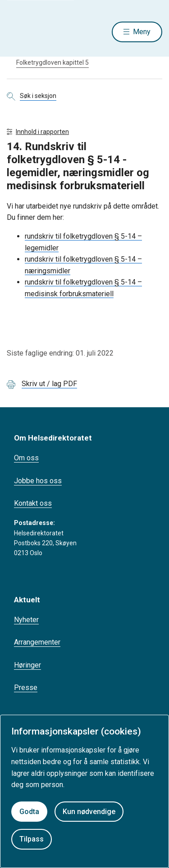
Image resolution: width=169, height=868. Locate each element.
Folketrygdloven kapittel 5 (53, 62)
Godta (29, 812)
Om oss (26, 458)
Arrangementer (37, 642)
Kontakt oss (33, 503)
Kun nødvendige (89, 812)
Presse (26, 688)
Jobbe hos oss (38, 481)
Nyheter (26, 620)
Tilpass (32, 839)
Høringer (27, 665)
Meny (142, 32)
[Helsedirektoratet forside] (18, 32)
